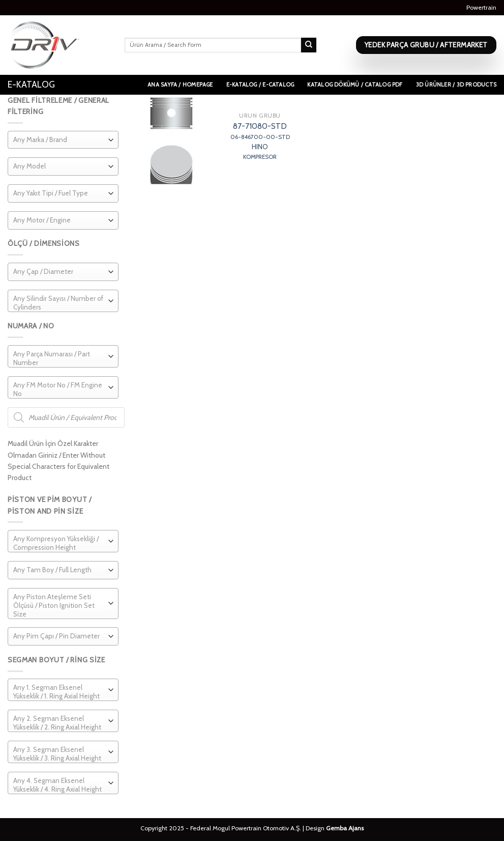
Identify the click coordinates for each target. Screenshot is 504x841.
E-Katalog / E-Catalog (260, 85)
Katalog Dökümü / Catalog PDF (355, 85)
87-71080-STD (260, 141)
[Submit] (309, 45)
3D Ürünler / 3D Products (456, 85)
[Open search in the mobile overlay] (66, 417)
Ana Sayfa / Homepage (180, 85)
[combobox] (63, 140)
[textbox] (40, 140)
